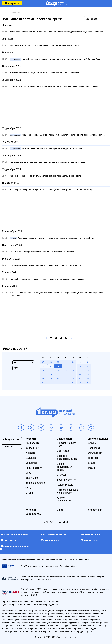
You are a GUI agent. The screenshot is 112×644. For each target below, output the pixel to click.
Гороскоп (93, 458)
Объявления (95, 453)
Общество (31, 463)
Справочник (95, 510)
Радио (92, 468)
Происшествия (34, 468)
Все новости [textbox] (92, 19)
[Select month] (23, 362)
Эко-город (63, 451)
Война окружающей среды (64, 467)
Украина (30, 453)
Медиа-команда (50, 540)
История (31, 510)
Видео (92, 463)
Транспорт (94, 448)
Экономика (32, 478)
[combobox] (97, 19)
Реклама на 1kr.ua (90, 534)
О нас (60, 510)
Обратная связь (89, 540)
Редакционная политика (54, 534)
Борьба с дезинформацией (67, 457)
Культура (31, 458)
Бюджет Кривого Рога (67, 444)
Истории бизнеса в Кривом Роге (68, 491)
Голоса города (65, 485)
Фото (28, 488)
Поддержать (12, 3)
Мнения (30, 493)
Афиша (92, 443)
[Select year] (18, 368)
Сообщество (33, 514)
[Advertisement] (56, 107)
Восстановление (66, 480)
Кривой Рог (32, 448)
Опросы (61, 475)
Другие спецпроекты (64, 499)
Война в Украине (35, 483)
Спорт (29, 473)
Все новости (32, 443)
